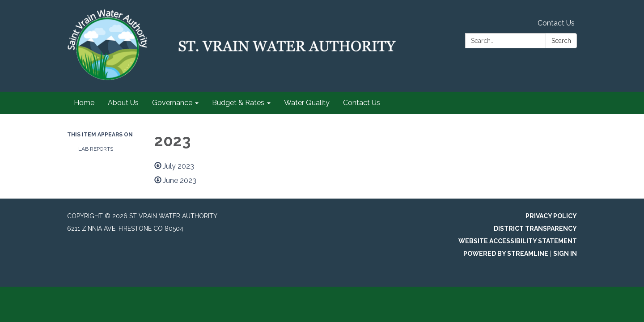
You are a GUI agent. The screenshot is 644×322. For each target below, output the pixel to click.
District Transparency (535, 229)
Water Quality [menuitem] (307, 103)
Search (561, 41)
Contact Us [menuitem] (362, 103)
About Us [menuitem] (123, 103)
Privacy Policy (551, 216)
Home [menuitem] (84, 103)
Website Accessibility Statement (518, 241)
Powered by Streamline (506, 254)
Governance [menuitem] (172, 103)
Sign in (565, 254)
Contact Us (556, 23)
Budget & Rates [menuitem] (238, 103)
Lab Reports (96, 149)
